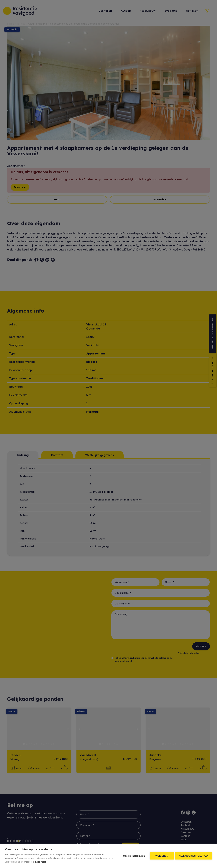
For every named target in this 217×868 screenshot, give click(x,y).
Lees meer (41, 862)
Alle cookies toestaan (194, 856)
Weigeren (162, 856)
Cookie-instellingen (134, 856)
